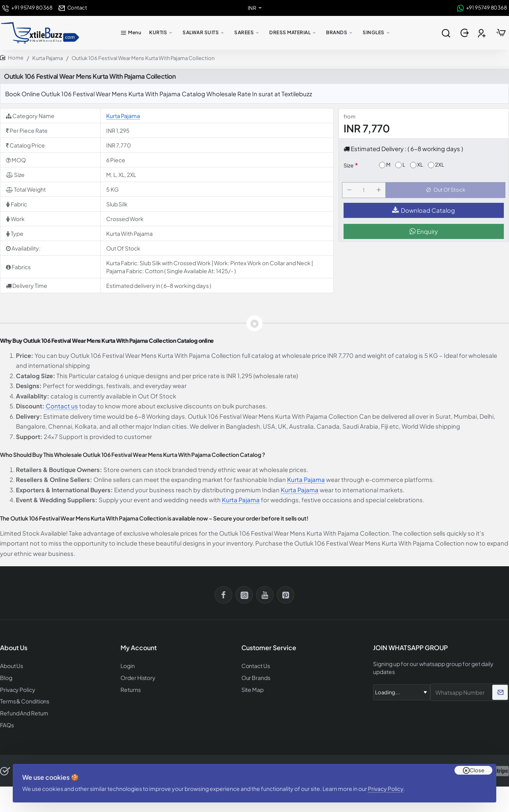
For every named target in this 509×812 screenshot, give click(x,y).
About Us (11, 665)
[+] (380, 192)
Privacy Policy (389, 782)
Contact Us (255, 665)
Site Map (252, 689)
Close (477, 761)
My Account (139, 648)
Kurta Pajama (48, 58)
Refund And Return (22, 711)
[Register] (483, 33)
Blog (6, 677)
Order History (137, 677)
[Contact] (73, 8)
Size (349, 165)
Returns (129, 689)
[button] (447, 192)
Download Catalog (424, 215)
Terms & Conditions (23, 700)
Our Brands (254, 677)
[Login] (465, 33)
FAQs (7, 722)
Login (127, 665)
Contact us (62, 406)
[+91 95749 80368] (27, 8)
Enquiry (424, 236)
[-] (351, 192)
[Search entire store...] (446, 33)
